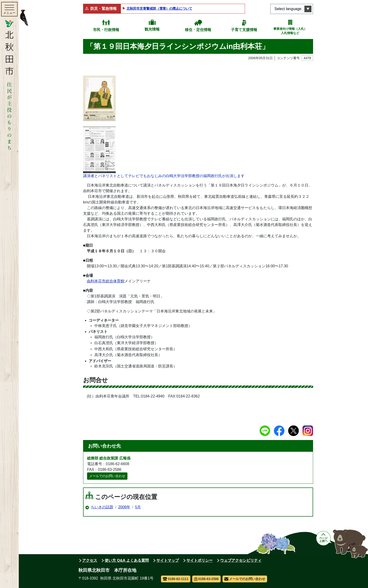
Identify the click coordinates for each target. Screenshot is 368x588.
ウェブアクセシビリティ (241, 560)
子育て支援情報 (244, 30)
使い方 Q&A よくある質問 (127, 560)
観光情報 (152, 29)
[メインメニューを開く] (9, 9)
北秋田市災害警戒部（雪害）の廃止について (159, 8)
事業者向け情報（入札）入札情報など (290, 31)
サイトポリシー (199, 560)
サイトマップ (168, 560)
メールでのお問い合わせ (107, 476)
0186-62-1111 (176, 579)
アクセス (90, 560)
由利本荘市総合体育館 (106, 281)
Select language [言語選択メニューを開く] (288, 9)
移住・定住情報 (198, 30)
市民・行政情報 (106, 30)
